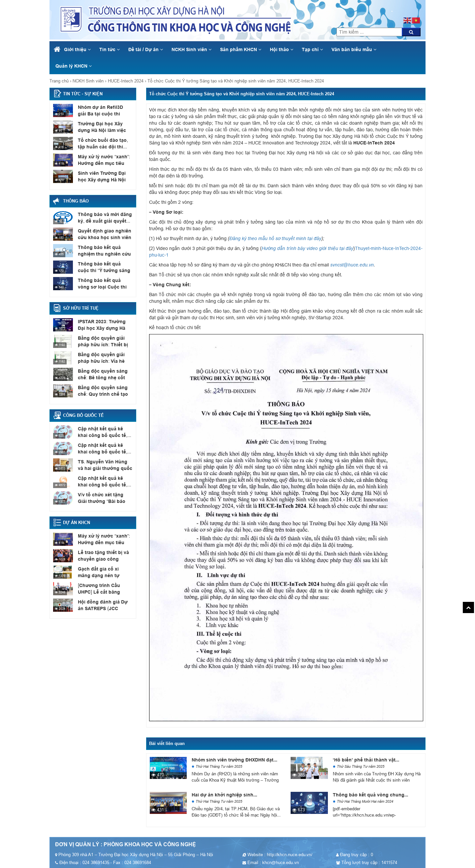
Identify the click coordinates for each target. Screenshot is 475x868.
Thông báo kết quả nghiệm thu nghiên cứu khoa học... (102, 254)
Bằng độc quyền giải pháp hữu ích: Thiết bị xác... (105, 341)
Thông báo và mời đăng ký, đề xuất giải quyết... (103, 217)
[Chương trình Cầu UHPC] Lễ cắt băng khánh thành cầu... (105, 592)
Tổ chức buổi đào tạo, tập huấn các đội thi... (105, 143)
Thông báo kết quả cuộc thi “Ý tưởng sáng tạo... (103, 267)
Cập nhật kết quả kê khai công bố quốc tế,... (104, 432)
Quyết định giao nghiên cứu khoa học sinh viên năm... (102, 237)
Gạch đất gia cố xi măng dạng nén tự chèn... (103, 572)
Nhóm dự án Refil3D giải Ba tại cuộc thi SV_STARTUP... (103, 113)
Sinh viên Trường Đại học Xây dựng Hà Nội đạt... (104, 176)
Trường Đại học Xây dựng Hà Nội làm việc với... (105, 127)
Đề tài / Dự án (146, 49)
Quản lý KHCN (74, 66)
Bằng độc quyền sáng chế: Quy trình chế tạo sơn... (101, 394)
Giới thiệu (77, 49)
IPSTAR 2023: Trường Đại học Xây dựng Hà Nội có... (105, 328)
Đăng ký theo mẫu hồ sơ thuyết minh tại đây (275, 238)
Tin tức (110, 49)
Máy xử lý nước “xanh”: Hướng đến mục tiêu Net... (102, 163)
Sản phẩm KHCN (241, 49)
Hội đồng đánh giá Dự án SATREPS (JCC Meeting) (104, 605)
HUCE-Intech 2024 (126, 81)
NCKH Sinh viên (191, 49)
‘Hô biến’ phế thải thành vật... (366, 760)
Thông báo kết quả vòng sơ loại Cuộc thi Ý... (103, 283)
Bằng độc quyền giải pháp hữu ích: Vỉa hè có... (105, 357)
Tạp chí (312, 49)
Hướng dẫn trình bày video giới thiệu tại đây (307, 248)
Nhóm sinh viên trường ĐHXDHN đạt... (235, 760)
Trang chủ (59, 81)
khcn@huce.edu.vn (397, 3)
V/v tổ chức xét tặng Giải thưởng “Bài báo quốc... (103, 498)
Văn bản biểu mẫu (354, 49)
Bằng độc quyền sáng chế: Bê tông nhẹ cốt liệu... (101, 377)
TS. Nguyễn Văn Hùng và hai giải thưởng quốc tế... (104, 465)
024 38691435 (397, 10)
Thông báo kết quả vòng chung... (371, 795)
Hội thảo (282, 49)
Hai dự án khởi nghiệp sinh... (224, 795)
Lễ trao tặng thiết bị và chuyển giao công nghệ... (104, 555)
